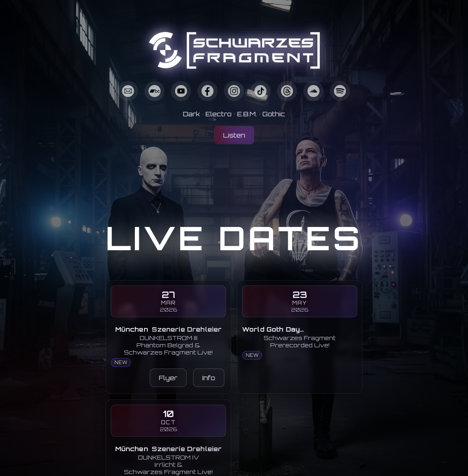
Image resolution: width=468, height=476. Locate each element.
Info (209, 378)
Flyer (168, 378)
